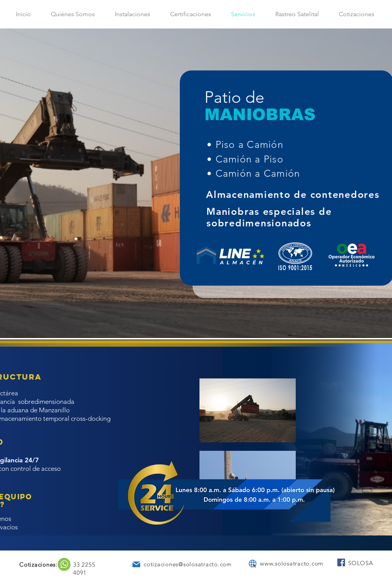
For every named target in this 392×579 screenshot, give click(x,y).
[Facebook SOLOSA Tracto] (341, 562)
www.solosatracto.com (292, 563)
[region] (64, 564)
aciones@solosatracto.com (194, 564)
